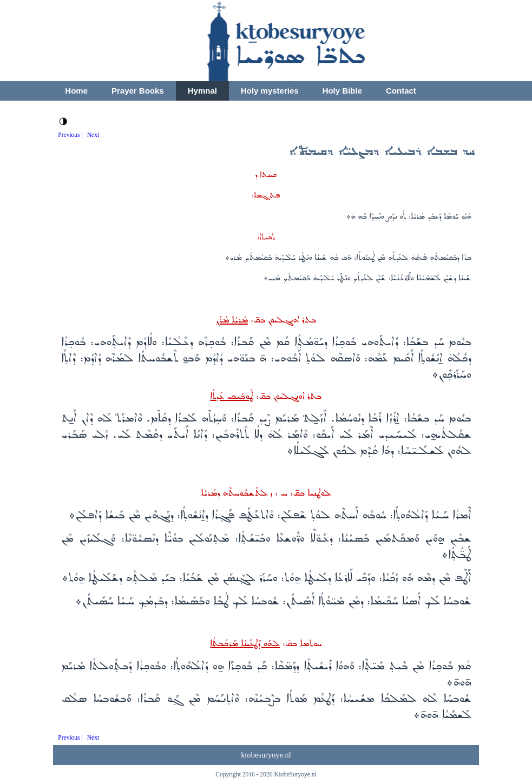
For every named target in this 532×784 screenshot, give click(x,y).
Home (76, 91)
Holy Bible (342, 91)
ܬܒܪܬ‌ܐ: (266, 237)
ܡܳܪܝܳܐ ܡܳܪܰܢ (232, 320)
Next (93, 135)
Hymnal (202, 91)
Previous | (70, 135)
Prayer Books (138, 91)
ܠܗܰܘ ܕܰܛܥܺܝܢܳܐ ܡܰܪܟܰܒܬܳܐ (245, 644)
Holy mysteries (270, 91)
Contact (401, 91)
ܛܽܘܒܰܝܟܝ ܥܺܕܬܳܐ (232, 396)
